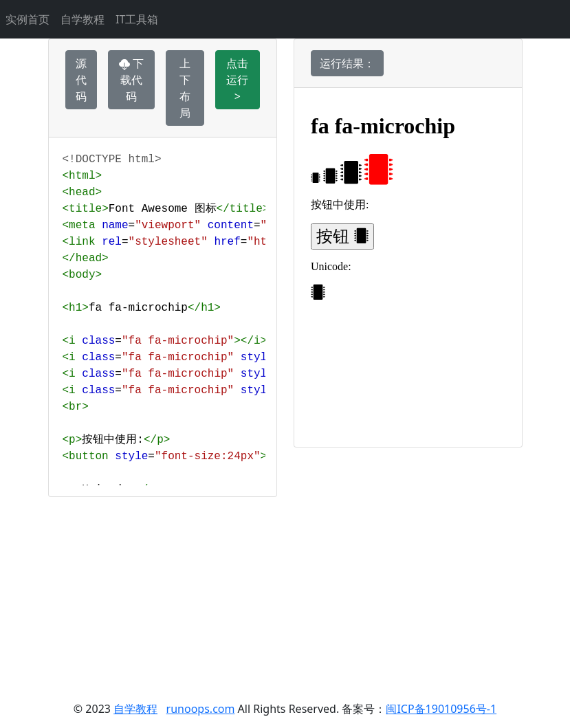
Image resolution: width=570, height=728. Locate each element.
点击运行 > (237, 80)
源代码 (81, 80)
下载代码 (131, 80)
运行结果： (347, 63)
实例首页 (28, 19)
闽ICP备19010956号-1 (441, 709)
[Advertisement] (285, 593)
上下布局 (185, 88)
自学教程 (83, 19)
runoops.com (201, 709)
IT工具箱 (137, 19)
